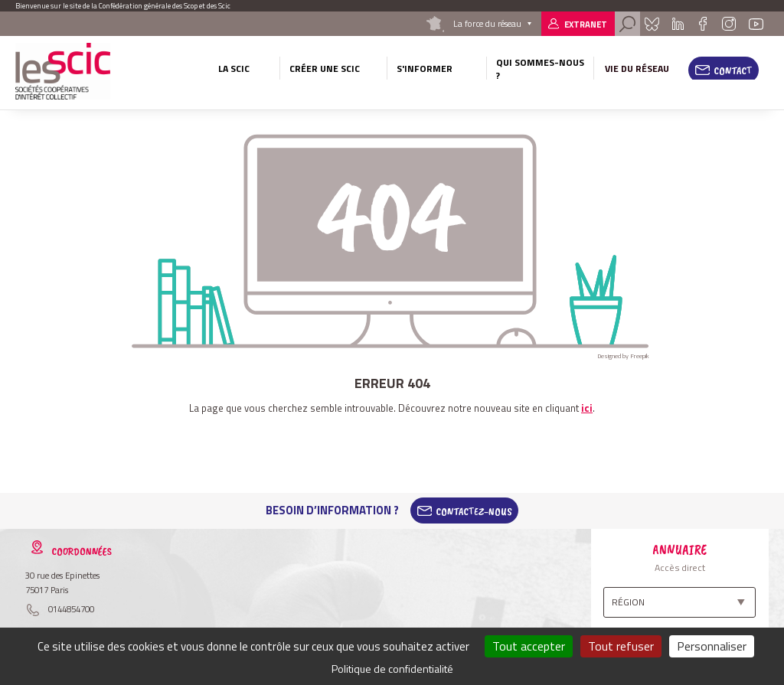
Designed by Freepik (623, 356)
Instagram (729, 24)
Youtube (756, 24)
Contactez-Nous (474, 510)
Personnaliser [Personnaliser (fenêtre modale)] (712, 646)
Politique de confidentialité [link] (392, 669)
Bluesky (652, 24)
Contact (733, 70)
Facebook (702, 24)
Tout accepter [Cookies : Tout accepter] (529, 646)
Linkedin (678, 24)
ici (587, 408)
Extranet (586, 24)
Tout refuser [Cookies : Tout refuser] (621, 646)
